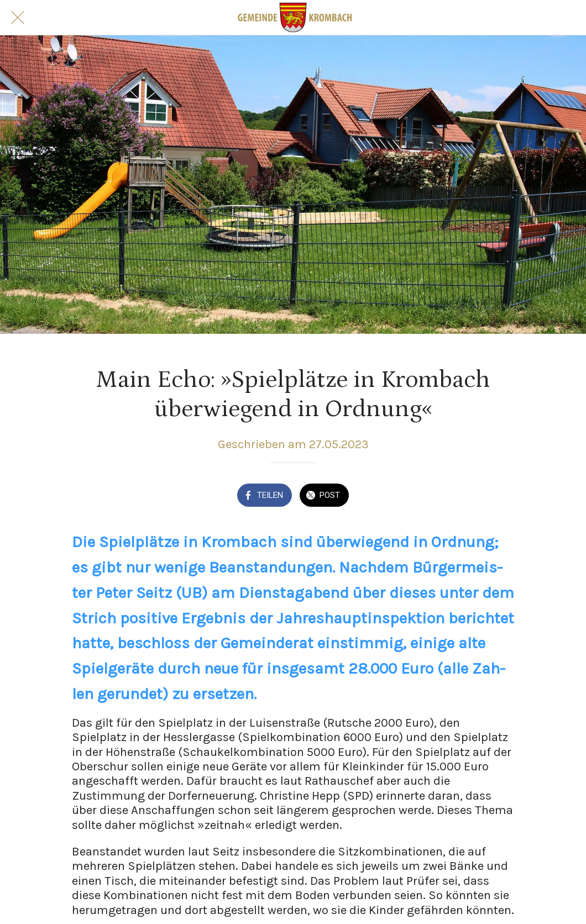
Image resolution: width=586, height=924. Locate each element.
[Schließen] (18, 18)
